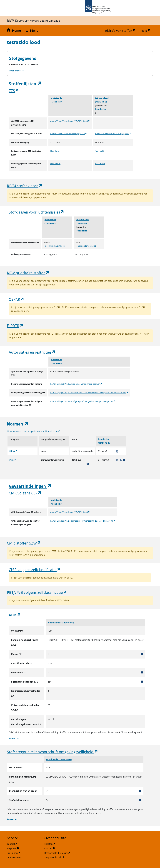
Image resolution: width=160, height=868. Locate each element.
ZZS (14, 91)
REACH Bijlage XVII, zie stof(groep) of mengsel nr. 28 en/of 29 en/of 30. (83, 401)
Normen (18, 424)
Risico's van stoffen (122, 31)
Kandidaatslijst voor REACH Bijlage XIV (69, 134)
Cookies (61, 848)
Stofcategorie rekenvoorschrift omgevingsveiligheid (52, 752)
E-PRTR (15, 326)
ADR (15, 615)
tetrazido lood (102, 98)
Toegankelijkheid (61, 857)
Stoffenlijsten (25, 84)
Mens (13, 460)
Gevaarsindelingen (30, 486)
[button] (32, 31)
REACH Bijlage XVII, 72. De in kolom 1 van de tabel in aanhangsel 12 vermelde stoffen (89, 393)
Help (147, 31)
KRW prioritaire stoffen (28, 273)
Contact (24, 844)
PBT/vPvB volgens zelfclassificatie (37, 592)
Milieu (14, 451)
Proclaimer (24, 853)
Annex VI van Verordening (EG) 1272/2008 (70, 121)
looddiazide (56, 98)
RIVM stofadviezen (25, 186)
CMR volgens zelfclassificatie (35, 570)
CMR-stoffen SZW (24, 543)
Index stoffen (14, 857)
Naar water (55, 164)
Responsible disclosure (61, 853)
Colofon (61, 844)
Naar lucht (55, 151)
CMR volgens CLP (25, 493)
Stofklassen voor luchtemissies (36, 212)
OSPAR (16, 299)
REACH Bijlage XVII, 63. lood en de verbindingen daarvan (76, 384)
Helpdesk (24, 848)
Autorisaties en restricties (32, 352)
